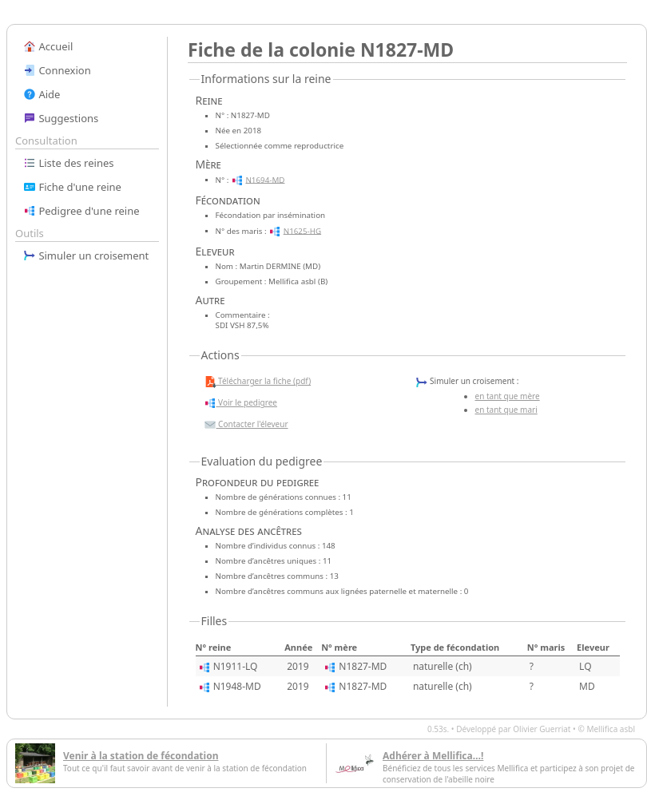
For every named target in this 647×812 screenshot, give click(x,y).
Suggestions (61, 118)
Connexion (57, 70)
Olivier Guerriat (542, 729)
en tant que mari (506, 410)
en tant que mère (508, 396)
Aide (42, 94)
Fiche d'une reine (72, 187)
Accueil (48, 46)
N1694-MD (265, 179)
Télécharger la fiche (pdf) (258, 382)
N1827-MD (363, 666)
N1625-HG (302, 230)
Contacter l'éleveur (246, 425)
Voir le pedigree (240, 403)
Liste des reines (69, 163)
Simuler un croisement (86, 255)
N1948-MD (237, 686)
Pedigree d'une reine (81, 211)
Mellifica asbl (611, 729)
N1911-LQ (236, 666)
